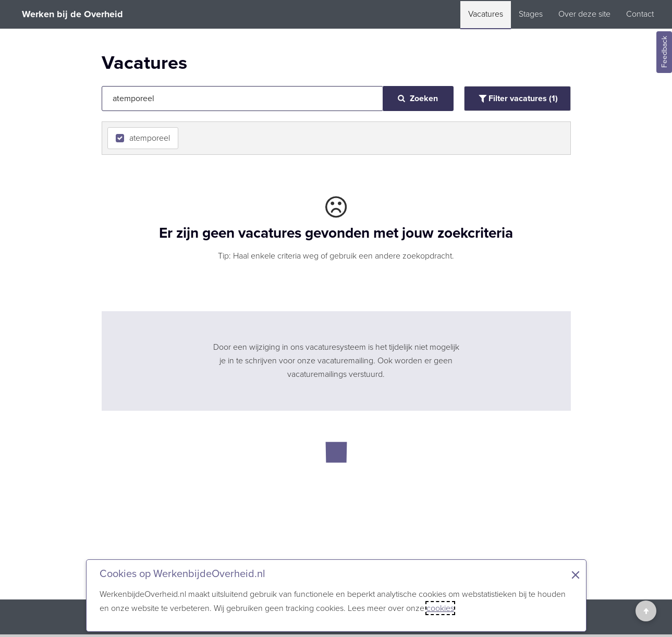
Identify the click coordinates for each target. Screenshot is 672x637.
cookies (440, 608)
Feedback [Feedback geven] (664, 52)
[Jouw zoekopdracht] (242, 99)
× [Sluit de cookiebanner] (576, 575)
